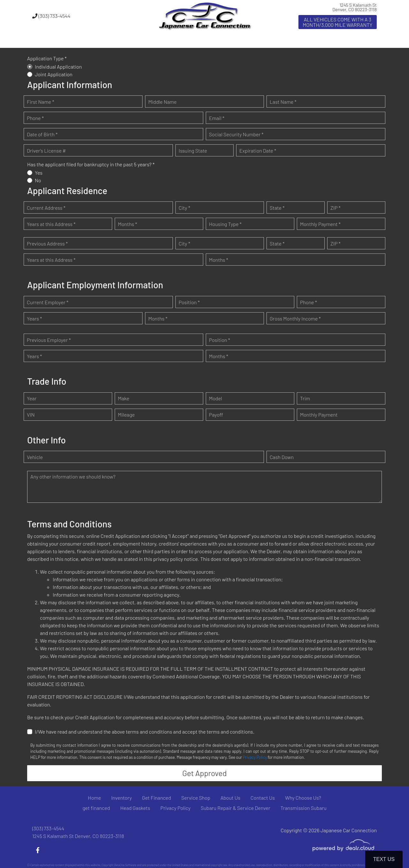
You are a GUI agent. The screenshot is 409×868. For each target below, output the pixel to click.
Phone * (35, 118)
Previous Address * (47, 243)
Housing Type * (225, 224)
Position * (189, 302)
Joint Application (54, 74)
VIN (31, 415)
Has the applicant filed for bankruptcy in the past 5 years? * (91, 164)
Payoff (216, 415)
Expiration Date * (258, 151)
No (38, 180)
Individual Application (58, 67)
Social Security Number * (236, 134)
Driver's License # (46, 151)
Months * (127, 224)
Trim (305, 398)
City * (184, 208)
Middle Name (162, 102)
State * (277, 208)
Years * (34, 318)
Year (32, 398)
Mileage (126, 415)
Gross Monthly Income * (295, 318)
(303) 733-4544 (51, 16)
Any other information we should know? (73, 476)
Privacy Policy (255, 757)
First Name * (41, 102)
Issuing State (193, 151)
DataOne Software (125, 865)
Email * (217, 118)
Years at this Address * (51, 224)
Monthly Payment (319, 415)
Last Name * (283, 102)
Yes (39, 173)
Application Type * (47, 58)
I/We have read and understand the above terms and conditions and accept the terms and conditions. (145, 732)
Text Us (384, 859)
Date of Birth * (42, 134)
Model (216, 398)
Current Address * (46, 208)
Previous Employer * (49, 340)
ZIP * (336, 208)
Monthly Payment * (320, 224)
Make (124, 398)
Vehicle (35, 457)
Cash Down (282, 457)
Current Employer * (48, 302)
